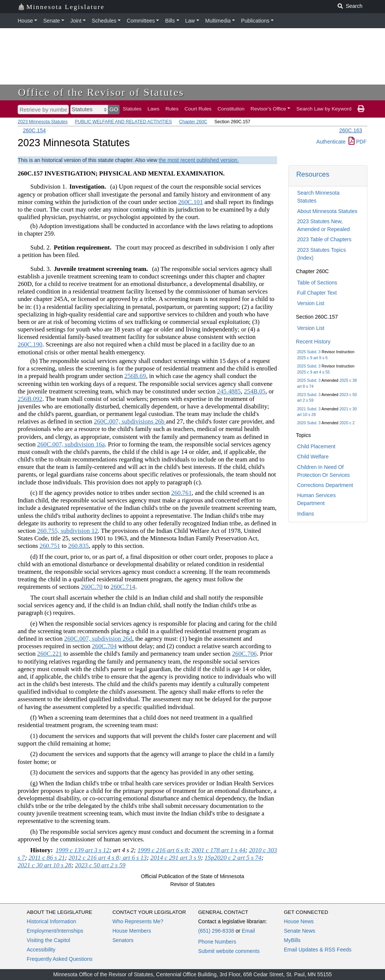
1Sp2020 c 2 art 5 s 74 (233, 858)
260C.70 (92, 587)
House (25, 21)
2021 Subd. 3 (309, 409)
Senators (123, 940)
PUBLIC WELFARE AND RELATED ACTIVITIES (123, 122)
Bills (170, 21)
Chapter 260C (193, 122)
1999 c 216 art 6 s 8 (163, 850)
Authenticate (331, 142)
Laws (153, 109)
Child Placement (316, 446)
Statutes (132, 109)
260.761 (181, 493)
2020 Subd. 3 (309, 423)
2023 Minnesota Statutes (43, 122)
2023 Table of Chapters (324, 239)
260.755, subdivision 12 (67, 531)
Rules (172, 109)
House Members (132, 931)
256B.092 (30, 399)
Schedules (104, 21)
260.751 (50, 546)
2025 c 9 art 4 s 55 (313, 372)
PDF (358, 142)
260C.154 (34, 130)
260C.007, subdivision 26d (98, 639)
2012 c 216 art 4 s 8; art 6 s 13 (108, 858)
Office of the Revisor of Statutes (101, 92)
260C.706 (244, 654)
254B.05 (255, 391)
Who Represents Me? (138, 921)
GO (114, 109)
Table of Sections (317, 283)
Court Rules (198, 109)
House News (299, 921)
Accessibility (41, 950)
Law (190, 21)
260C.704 (105, 646)
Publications (255, 21)
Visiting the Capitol (49, 940)
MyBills (292, 940)
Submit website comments (229, 951)
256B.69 (135, 376)
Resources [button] (313, 174)
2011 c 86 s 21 (47, 858)
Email (248, 931)
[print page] (361, 109)
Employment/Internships (55, 931)
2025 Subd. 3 (309, 352)
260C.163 (351, 130)
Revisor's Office (268, 109)
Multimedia (218, 21)
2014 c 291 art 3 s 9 (176, 858)
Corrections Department (325, 485)
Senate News (299, 931)
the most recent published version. (199, 160)
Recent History (313, 342)
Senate (52, 21)
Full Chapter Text (317, 293)
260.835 (78, 546)
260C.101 (191, 202)
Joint (76, 21)
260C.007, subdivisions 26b (130, 421)
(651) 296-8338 (216, 931)
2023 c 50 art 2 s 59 (100, 865)
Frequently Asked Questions (60, 959)
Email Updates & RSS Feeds (318, 950)
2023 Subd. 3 (309, 395)
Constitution (231, 109)
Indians (305, 514)
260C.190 (30, 344)
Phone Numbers (217, 942)
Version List (311, 303)
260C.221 (50, 654)
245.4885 (229, 391)
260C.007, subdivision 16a (71, 444)
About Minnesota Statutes (327, 211)
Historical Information (52, 921)
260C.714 (123, 587)
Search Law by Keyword (324, 109)
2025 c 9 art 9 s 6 (312, 358)
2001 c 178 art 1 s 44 (219, 850)
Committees (141, 21)
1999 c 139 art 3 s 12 (83, 850)
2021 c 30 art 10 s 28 (45, 865)
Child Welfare (313, 457)
